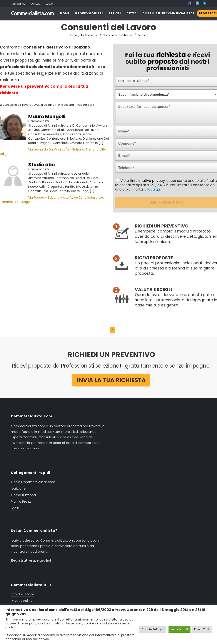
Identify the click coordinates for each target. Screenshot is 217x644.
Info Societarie (23, 594)
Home (73, 35)
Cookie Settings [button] (153, 629)
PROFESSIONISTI (89, 13)
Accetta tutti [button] (179, 629)
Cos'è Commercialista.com (33, 482)
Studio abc (42, 165)
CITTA (132, 13)
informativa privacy (148, 181)
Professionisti (90, 35)
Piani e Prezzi (21, 501)
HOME (65, 13)
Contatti (36, 4)
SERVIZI (115, 13)
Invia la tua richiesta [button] (111, 380)
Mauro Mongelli (47, 117)
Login (49, 4)
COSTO (148, 13)
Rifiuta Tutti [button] (202, 629)
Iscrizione (18, 488)
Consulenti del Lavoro (119, 35)
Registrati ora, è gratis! (31, 560)
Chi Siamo (18, 4)
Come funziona (23, 495)
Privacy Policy (22, 601)
